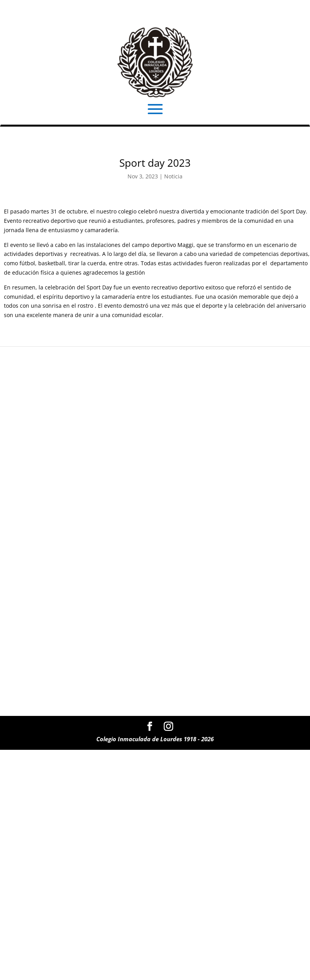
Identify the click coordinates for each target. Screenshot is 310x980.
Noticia (173, 176)
